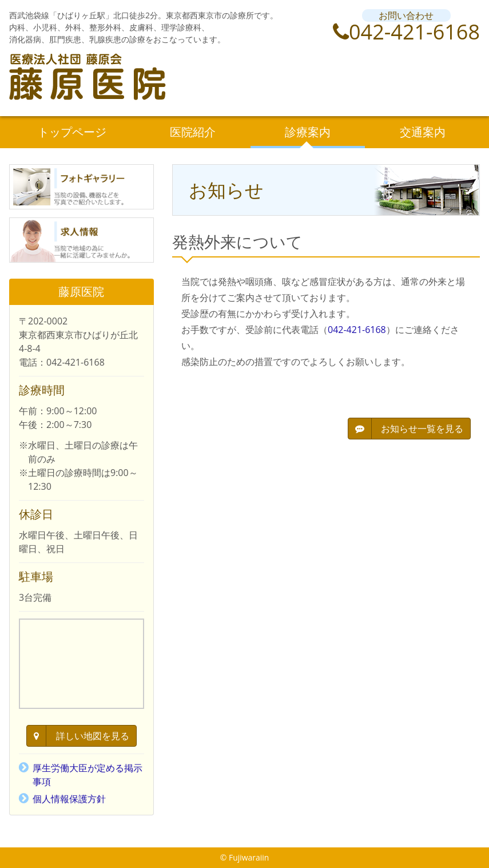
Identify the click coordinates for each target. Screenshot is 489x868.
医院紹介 (193, 132)
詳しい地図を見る (81, 736)
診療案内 (308, 132)
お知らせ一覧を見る (409, 429)
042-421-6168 (406, 32)
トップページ (72, 132)
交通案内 (423, 132)
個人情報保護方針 (69, 799)
